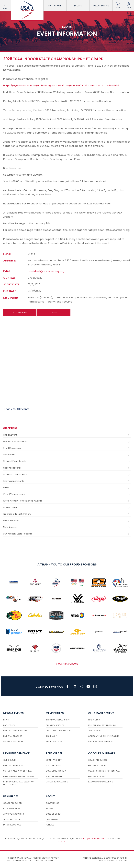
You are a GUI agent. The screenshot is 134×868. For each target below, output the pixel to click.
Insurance (51, 736)
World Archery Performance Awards (67, 501)
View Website (20, 312)
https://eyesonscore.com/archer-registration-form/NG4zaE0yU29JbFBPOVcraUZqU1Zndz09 (61, 85)
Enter (54, 312)
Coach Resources (98, 760)
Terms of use (22, 861)
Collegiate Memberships (58, 731)
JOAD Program (96, 731)
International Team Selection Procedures (19, 783)
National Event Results (67, 461)
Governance (52, 803)
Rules (67, 488)
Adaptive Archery (55, 776)
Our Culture (10, 760)
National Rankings (13, 765)
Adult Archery (53, 765)
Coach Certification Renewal (104, 771)
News (6, 720)
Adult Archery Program (101, 742)
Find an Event (67, 435)
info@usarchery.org (94, 839)
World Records (67, 521)
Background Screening (101, 782)
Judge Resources (12, 819)
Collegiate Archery (56, 771)
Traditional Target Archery (67, 514)
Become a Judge (96, 776)
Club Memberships (55, 725)
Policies (50, 825)
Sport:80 (122, 861)
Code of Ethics (54, 814)
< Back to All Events (16, 409)
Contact (63, 842)
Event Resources (67, 448)
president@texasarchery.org (46, 271)
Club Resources (12, 808)
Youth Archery (54, 760)
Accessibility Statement (42, 861)
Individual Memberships (58, 720)
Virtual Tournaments (67, 494)
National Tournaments (67, 475)
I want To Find (101, 6)
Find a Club (94, 720)
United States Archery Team (18, 771)
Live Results (67, 455)
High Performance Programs (19, 776)
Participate (55, 6)
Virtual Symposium (13, 742)
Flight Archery (67, 527)
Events (78, 6)
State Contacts (54, 742)
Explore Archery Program (102, 725)
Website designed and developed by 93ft (104, 858)
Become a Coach (97, 765)
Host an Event (67, 508)
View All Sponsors (67, 664)
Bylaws (50, 808)
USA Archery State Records (67, 534)
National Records (67, 468)
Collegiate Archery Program (104, 736)
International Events (67, 481)
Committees (52, 819)
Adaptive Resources (14, 814)
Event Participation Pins (67, 442)
